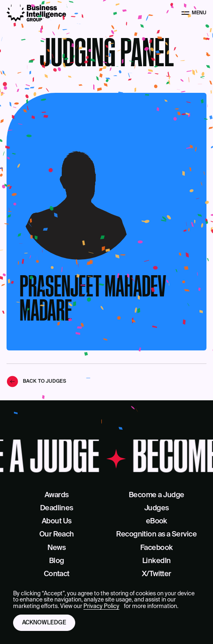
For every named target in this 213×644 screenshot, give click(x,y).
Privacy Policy (101, 606)
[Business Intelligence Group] (36, 13)
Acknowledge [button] (44, 623)
